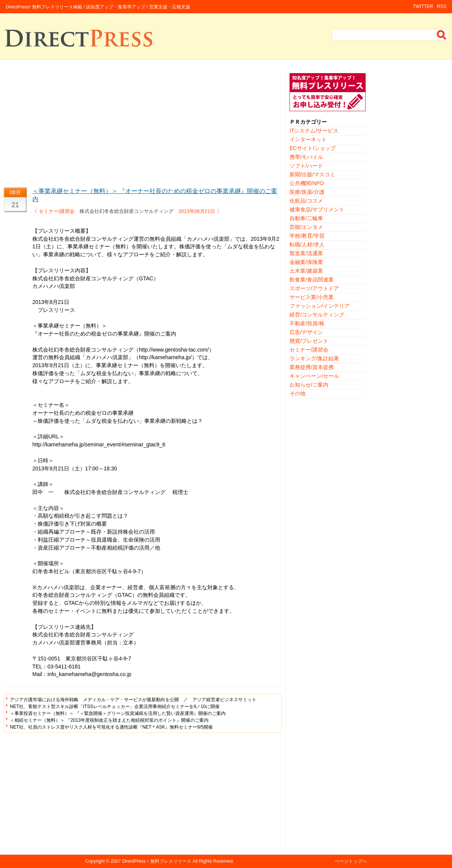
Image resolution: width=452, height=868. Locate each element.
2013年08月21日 (197, 211)
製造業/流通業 (306, 253)
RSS (442, 6)
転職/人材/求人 (307, 245)
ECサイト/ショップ (313, 148)
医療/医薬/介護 (307, 192)
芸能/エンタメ (306, 227)
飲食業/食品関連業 (312, 280)
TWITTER (423, 6)
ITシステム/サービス (314, 131)
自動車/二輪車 (306, 218)
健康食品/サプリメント (317, 209)
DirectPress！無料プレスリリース (157, 861)
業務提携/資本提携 (312, 367)
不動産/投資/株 (307, 323)
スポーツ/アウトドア (314, 288)
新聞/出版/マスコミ (312, 174)
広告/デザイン (306, 332)
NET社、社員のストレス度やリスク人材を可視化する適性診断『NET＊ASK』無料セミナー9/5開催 (111, 727)
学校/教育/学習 (307, 236)
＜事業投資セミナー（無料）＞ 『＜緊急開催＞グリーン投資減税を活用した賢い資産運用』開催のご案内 (118, 713)
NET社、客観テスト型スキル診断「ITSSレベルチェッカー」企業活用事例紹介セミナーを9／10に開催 (115, 707)
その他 (298, 393)
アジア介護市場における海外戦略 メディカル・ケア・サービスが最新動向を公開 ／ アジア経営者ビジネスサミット (133, 700)
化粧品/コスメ (306, 201)
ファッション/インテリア (320, 306)
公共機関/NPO (307, 183)
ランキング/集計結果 (314, 358)
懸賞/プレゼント (309, 341)
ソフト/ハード (306, 166)
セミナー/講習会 (57, 211)
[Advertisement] (143, 126)
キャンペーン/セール (314, 376)
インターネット (308, 139)
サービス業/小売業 (312, 297)
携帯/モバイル (306, 157)
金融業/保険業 (306, 262)
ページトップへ (351, 861)
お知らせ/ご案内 (309, 385)
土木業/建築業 (306, 271)
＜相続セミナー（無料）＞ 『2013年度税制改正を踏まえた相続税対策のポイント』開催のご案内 (109, 720)
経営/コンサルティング (317, 315)
